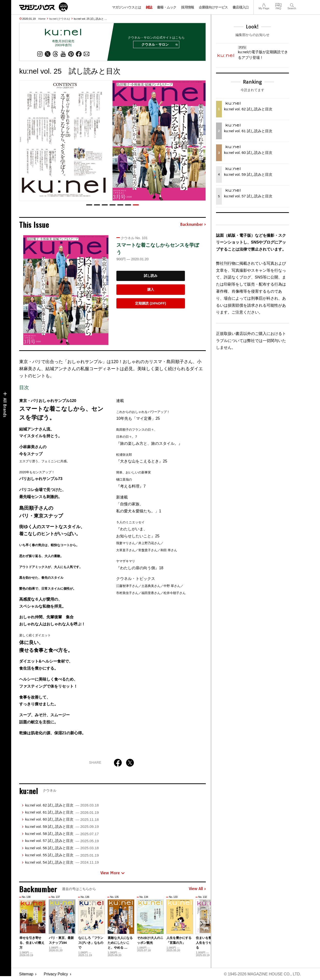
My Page (264, 4)
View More (112, 873)
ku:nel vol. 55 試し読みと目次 (62, 855)
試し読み (151, 276)
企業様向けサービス (213, 7)
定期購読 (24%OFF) (151, 303)
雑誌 (149, 7)
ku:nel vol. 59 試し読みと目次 (62, 827)
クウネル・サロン (159, 45)
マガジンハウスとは (127, 7)
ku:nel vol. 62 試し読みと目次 (62, 805)
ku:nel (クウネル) (60, 19)
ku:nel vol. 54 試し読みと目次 (62, 862)
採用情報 (187, 7)
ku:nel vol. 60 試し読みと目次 (62, 819)
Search (292, 4)
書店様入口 (241, 7)
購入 (151, 289)
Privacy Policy (56, 974)
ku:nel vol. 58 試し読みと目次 (62, 834)
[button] (89, 205)
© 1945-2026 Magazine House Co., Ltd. (262, 974)
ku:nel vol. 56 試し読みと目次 (62, 848)
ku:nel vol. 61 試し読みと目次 (62, 812)
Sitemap (26, 974)
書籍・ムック (167, 7)
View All (197, 889)
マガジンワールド (43, 7)
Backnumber (193, 225)
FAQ (278, 4)
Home (42, 19)
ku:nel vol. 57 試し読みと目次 (62, 841)
